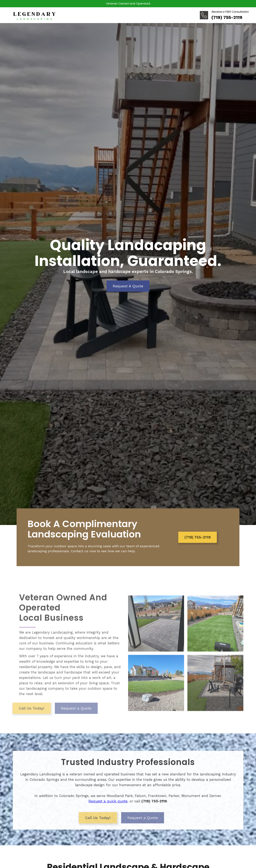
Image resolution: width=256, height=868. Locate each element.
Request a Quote (66, 715)
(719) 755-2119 (198, 537)
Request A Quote (128, 286)
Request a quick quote (108, 804)
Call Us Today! (21, 715)
